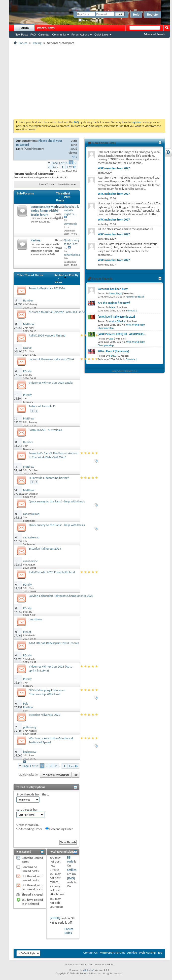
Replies (59, 275)
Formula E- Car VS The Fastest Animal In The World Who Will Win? (53, 455)
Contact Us (90, 953)
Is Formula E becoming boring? (49, 478)
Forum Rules (69, 931)
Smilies (72, 870)
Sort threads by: (27, 810)
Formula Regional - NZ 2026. (47, 288)
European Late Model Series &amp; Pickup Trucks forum (45, 211)
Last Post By (71, 276)
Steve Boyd (115, 293)
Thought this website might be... (71, 210)
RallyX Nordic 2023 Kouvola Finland (52, 572)
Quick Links (101, 35)
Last (72, 167)
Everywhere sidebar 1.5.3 (125, 371)
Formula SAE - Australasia (45, 430)
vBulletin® (89, 970)
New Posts (21, 35)
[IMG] (71, 878)
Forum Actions (80, 35)
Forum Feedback (135, 297)
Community (59, 35)
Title (20, 275)
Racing (37, 43)
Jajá (111, 339)
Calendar (44, 35)
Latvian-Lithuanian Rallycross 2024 (51, 359)
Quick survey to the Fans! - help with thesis (57, 501)
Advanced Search (154, 34)
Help (136, 15)
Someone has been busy (113, 289)
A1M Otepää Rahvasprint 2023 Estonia (54, 643)
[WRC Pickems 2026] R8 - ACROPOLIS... (122, 334)
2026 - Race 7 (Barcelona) (113, 351)
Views (58, 282)
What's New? (46, 28)
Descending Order (59, 829)
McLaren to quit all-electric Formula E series (57, 312)
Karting (36, 240)
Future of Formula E (42, 406)
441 (74, 157)
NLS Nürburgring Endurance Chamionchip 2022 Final (47, 692)
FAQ (33, 35)
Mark (20, 149)
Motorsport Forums (112, 953)
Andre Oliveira (117, 321)
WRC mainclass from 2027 (114, 168)
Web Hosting (147, 953)
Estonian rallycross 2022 (45, 715)
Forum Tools (45, 184)
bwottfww (35, 619)
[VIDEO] (55, 918)
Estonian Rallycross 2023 (45, 548)
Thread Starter (34, 275)
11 (54, 167)
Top (75, 775)
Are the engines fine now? (114, 303)
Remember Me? (89, 20)
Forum (24, 28)
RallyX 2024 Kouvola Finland (47, 335)
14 (15, 490)
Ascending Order (29, 829)
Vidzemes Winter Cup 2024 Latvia (51, 383)
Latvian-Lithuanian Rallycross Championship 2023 (61, 596)
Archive (132, 953)
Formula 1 (132, 311)
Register (153, 15)
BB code (70, 859)
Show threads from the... (33, 794)
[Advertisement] (89, 82)
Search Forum (66, 184)
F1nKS (113, 356)
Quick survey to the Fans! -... (71, 244)
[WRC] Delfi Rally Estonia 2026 (117, 317)
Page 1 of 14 (60, 163)
